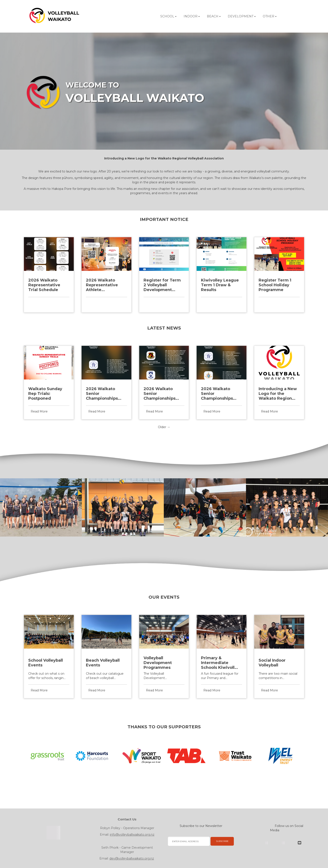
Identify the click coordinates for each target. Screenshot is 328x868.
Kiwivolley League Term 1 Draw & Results (220, 285)
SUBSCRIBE (222, 841)
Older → (164, 427)
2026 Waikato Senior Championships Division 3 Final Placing (160, 394)
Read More (39, 303)
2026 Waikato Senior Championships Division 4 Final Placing (102, 394)
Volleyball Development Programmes (158, 663)
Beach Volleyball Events (103, 663)
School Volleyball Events (46, 663)
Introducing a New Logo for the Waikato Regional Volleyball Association (278, 394)
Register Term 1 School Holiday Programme (275, 285)
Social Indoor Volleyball (272, 663)
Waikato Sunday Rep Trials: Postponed (45, 394)
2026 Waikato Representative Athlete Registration (102, 285)
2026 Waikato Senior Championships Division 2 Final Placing (217, 394)
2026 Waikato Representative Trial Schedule (44, 285)
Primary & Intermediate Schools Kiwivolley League (220, 663)
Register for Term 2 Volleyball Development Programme (162, 285)
